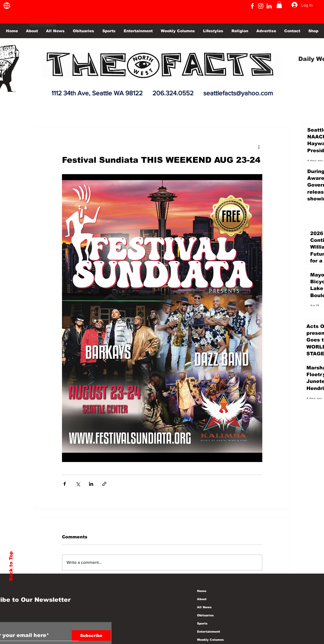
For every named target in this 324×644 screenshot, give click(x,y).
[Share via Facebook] (65, 484)
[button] (279, 5)
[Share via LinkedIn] (91, 484)
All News (204, 607)
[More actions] (259, 147)
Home (202, 591)
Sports (202, 623)
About (202, 599)
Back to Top (11, 566)
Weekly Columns (210, 640)
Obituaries (205, 615)
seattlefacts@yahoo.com (238, 93)
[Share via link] (104, 484)
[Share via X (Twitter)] (78, 484)
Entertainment (209, 632)
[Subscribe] (91, 635)
